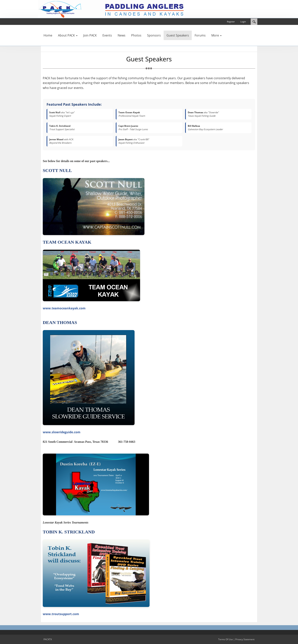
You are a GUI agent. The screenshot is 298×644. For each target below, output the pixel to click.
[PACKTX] (111, 9)
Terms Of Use (225, 639)
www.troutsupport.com (61, 614)
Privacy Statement (245, 639)
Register (231, 22)
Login (243, 22)
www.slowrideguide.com (62, 432)
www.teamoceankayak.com (64, 308)
